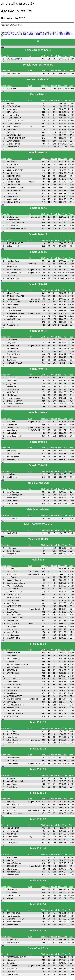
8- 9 (20, 32)
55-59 (66, 32)
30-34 (42, 32)
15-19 (29, 32)
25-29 (38, 32)
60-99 (70, 32)
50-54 (61, 32)
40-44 (52, 32)
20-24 (33, 32)
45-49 (56, 32)
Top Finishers (10, 32)
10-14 (24, 32)
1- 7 (17, 32)
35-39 (47, 32)
